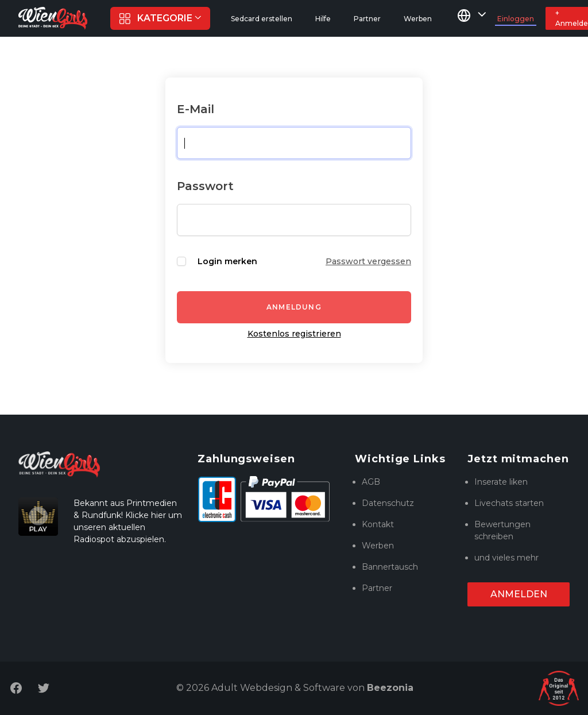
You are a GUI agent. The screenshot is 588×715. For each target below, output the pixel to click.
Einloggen (516, 19)
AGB (371, 482)
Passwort (205, 186)
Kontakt (378, 524)
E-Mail (196, 109)
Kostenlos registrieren (294, 334)
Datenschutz (388, 503)
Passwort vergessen (368, 261)
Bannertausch (390, 567)
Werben (378, 546)
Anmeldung (294, 307)
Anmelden (519, 594)
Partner (377, 588)
